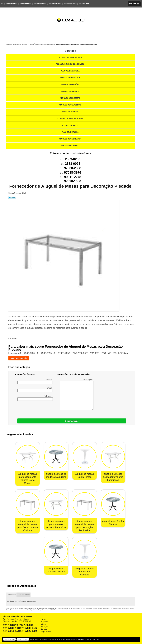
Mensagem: (77, 394)
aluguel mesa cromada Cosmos (56, 570)
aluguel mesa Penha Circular (113, 523)
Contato (44, 629)
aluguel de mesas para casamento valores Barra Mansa (28, 478)
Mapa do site (46, 631)
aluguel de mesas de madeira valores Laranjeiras (113, 477)
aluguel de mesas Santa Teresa (85, 475)
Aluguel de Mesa (70, 112)
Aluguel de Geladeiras (70, 105)
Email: (35, 390)
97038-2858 (39, 4)
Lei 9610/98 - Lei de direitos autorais (59, 610)
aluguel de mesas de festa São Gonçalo (85, 572)
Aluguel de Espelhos (70, 78)
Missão (44, 624)
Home (43, 619)
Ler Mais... (14, 339)
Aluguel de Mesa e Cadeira (70, 119)
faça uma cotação (19, 358)
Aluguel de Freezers (70, 98)
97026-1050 (84, 4)
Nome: (35, 381)
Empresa (44, 621)
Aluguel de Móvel (70, 125)
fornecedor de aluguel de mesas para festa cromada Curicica (28, 526)
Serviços (70, 51)
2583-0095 (24, 4)
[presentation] (51, 409)
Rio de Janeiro (25, 595)
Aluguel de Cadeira (70, 71)
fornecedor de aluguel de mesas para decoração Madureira (85, 526)
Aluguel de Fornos (70, 91)
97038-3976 (54, 4)
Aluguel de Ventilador (70, 139)
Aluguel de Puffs (70, 132)
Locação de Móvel (70, 146)
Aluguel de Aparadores (70, 57)
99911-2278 (69, 4)
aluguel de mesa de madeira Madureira (56, 475)
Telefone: (35, 398)
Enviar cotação (72, 421)
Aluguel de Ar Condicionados (70, 64)
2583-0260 (10, 4)
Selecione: (12, 595)
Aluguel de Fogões (70, 85)
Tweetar (12, 197)
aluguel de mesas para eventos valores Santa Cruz (56, 524)
